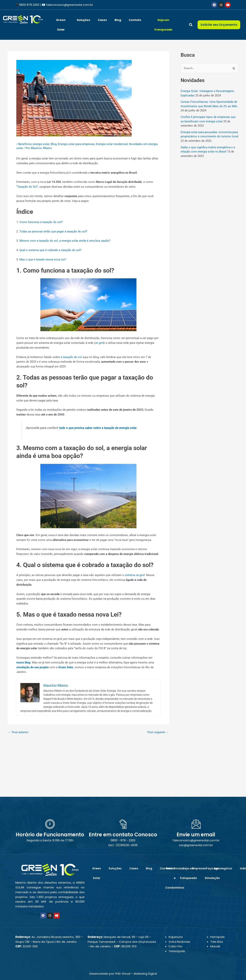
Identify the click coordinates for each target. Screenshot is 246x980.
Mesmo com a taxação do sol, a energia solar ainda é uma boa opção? (65, 241)
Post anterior (18, 732)
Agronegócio (223, 868)
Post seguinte (158, 732)
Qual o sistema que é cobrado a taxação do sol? (50, 250)
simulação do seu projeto (32, 667)
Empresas (199, 868)
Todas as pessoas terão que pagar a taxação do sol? (53, 231)
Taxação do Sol (27, 187)
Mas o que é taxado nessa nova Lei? (43, 260)
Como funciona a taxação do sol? (41, 222)
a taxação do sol (71, 357)
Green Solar (61, 25)
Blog (118, 20)
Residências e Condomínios (175, 878)
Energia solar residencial (112, 144)
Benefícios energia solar (34, 144)
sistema (135, 575)
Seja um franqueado (163, 25)
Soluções (83, 20)
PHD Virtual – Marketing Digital (136, 974)
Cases (102, 20)
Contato (135, 20)
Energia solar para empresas (76, 144)
